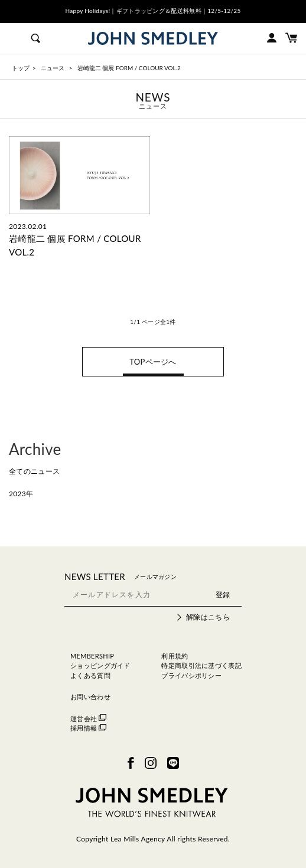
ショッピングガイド (100, 665)
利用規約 (175, 656)
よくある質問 (90, 675)
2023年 (21, 494)
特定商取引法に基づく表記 (201, 665)
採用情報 (88, 728)
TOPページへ (153, 362)
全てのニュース (34, 471)
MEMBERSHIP (92, 656)
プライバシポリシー (191, 675)
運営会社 (88, 718)
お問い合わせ (90, 697)
